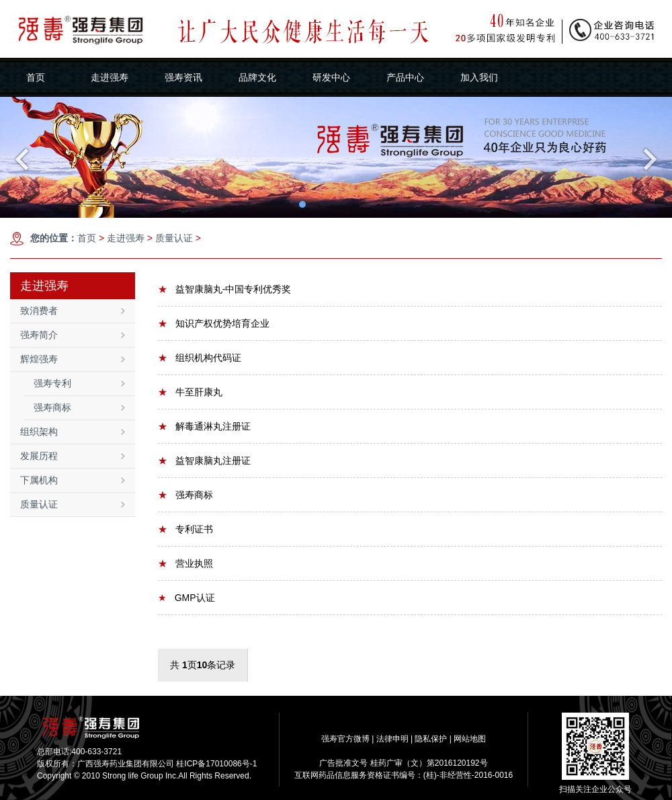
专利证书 (185, 529)
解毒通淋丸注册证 (204, 426)
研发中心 (331, 77)
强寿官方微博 (345, 739)
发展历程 (73, 456)
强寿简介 (73, 335)
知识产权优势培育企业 (214, 323)
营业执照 (185, 563)
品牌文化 (257, 77)
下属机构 (73, 480)
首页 (36, 77)
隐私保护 (431, 739)
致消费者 (73, 311)
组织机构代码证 (200, 358)
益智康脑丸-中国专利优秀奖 (224, 289)
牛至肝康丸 (190, 392)
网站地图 (470, 739)
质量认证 (174, 238)
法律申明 (392, 739)
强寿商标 (79, 407)
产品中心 (405, 77)
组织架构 (73, 432)
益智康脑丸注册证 (204, 461)
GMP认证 (186, 598)
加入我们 (479, 77)
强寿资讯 (183, 77)
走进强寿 (110, 77)
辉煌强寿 (73, 359)
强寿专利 (79, 383)
